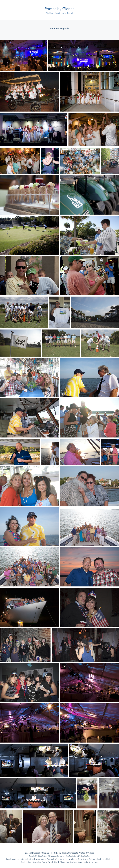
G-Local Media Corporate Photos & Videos (74, 853)
